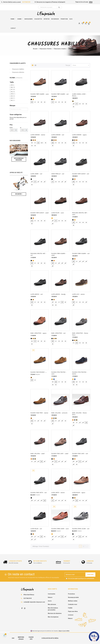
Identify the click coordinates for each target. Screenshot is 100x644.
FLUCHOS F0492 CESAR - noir (81, 529)
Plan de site (31, 638)
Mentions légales (21, 638)
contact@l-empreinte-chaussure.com (34, 602)
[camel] (75, 179)
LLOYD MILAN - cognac (79, 493)
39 (13, 85)
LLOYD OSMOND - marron (38, 135)
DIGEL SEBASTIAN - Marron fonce (80, 334)
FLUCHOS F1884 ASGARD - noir (81, 254)
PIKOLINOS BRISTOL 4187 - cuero (80, 214)
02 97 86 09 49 (26, 2)
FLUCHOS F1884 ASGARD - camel (59, 254)
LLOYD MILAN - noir (36, 529)
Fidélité (70, 608)
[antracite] (54, 418)
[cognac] (35, 140)
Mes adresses (52, 604)
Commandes (52, 594)
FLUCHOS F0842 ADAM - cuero (60, 529)
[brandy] (33, 300)
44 (13, 98)
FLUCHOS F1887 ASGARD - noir (60, 94)
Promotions (71, 594)
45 (13, 100)
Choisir (81, 65)
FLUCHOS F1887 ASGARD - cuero (40, 94)
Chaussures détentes (18, 72)
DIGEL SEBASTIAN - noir (58, 333)
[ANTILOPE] (31, 378)
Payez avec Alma (73, 611)
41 (13, 89)
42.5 (13, 94)
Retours (50, 597)
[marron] (33, 140)
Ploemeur (55, 2)
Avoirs (50, 601)
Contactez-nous (73, 604)
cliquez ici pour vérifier (64, 631)
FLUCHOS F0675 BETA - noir (39, 493)
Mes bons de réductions (55, 613)
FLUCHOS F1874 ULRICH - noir (81, 174)
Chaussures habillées (18, 69)
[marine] (54, 379)
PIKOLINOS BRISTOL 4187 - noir (38, 254)
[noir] (31, 99)
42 (13, 92)
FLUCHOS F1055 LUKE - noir (80, 454)
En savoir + (19, 194)
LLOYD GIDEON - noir (37, 294)
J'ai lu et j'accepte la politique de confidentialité (81, 578)
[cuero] (33, 99)
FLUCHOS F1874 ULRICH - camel (40, 213)
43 (13, 96)
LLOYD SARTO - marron (58, 493)
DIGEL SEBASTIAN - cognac (38, 333)
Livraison (71, 615)
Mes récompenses (53, 617)
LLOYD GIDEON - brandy (58, 294)
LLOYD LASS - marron (78, 294)
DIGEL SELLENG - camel (38, 454)
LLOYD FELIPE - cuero (58, 213)
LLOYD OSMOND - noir (58, 135)
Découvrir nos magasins (19, 159)
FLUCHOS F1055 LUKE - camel (60, 454)
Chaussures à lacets (18, 63)
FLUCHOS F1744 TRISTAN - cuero (59, 373)
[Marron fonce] (73, 101)
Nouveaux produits (73, 597)
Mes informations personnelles (53, 609)
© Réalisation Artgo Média (50, 638)
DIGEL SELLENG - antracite (59, 413)
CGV (13, 638)
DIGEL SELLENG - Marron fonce (79, 414)
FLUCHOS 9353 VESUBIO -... (39, 372)
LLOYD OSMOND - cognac (79, 135)
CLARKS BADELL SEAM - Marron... (79, 95)
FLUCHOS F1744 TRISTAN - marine (80, 373)
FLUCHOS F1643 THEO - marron (39, 413)
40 (13, 87)
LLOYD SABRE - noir (36, 174)
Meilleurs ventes (73, 601)
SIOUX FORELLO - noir (58, 174)
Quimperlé (62, 2)
